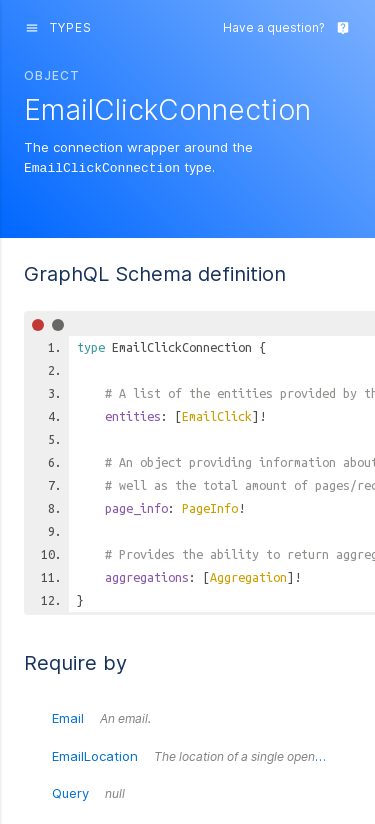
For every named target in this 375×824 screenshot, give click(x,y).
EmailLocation (201, 755)
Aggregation (248, 576)
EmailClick (217, 415)
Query (88, 792)
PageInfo (210, 507)
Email (101, 717)
